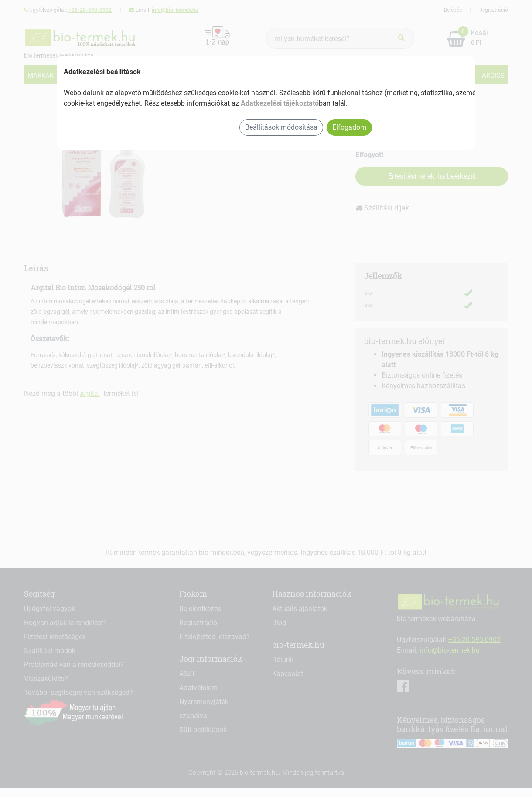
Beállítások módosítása (281, 127)
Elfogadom (349, 127)
